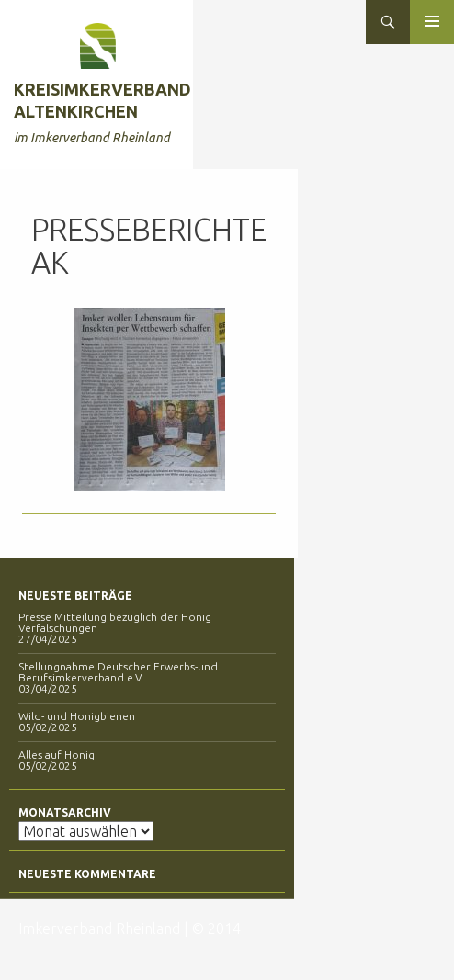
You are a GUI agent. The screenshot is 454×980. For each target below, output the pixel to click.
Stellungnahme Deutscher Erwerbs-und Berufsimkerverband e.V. (118, 672)
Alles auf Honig (57, 755)
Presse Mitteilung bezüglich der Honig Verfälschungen (115, 622)
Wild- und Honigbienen (77, 716)
